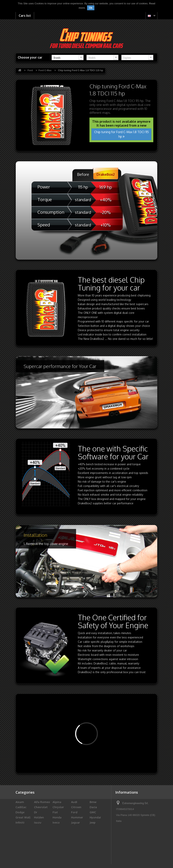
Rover (20, 848)
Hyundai (95, 817)
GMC (93, 812)
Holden (39, 817)
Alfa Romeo (42, 802)
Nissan (20, 843)
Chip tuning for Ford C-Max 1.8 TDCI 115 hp (121, 134)
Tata (93, 853)
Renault (95, 843)
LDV (74, 828)
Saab (37, 848)
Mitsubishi (97, 838)
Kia (18, 828)
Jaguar (76, 823)
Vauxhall (59, 858)
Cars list (25, 16)
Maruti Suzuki (39, 835)
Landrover (60, 828)
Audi (74, 802)
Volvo (94, 858)
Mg (55, 838)
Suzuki (76, 853)
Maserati (59, 833)
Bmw (93, 802)
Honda (57, 817)
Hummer (77, 817)
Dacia (93, 807)
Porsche (77, 843)
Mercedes (96, 833)
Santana (58, 848)
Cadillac (21, 807)
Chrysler (58, 807)
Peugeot (58, 843)
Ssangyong (42, 853)
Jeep (93, 823)
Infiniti (20, 823)
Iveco (56, 823)
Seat (74, 848)
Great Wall (23, 817)
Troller (39, 858)
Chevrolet (41, 807)
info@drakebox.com (142, 841)
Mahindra (22, 833)
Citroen (76, 807)
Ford (74, 812)
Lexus (94, 828)
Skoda (94, 848)
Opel (37, 843)
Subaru (58, 853)
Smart (20, 853)
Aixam (20, 802)
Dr (36, 812)
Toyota (21, 858)
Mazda (76, 833)
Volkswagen (79, 858)
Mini (74, 838)
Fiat (55, 812)
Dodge (20, 812)
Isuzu (38, 823)
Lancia (38, 828)
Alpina (57, 802)
